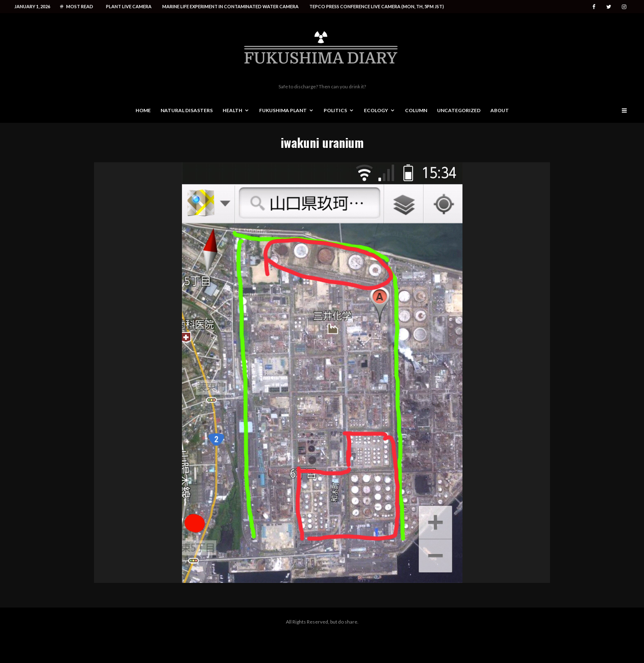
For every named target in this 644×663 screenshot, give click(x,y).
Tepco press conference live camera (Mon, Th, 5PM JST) (377, 6)
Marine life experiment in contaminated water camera (230, 6)
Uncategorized (459, 110)
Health (232, 110)
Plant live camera (129, 6)
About (500, 110)
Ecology (376, 110)
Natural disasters (187, 110)
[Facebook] (594, 7)
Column (416, 110)
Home (143, 110)
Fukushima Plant (283, 110)
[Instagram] (624, 7)
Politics (335, 110)
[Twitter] (609, 7)
